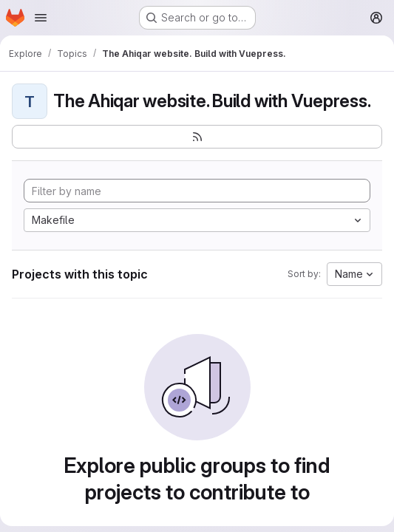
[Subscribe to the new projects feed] (197, 137)
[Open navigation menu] (41, 18)
